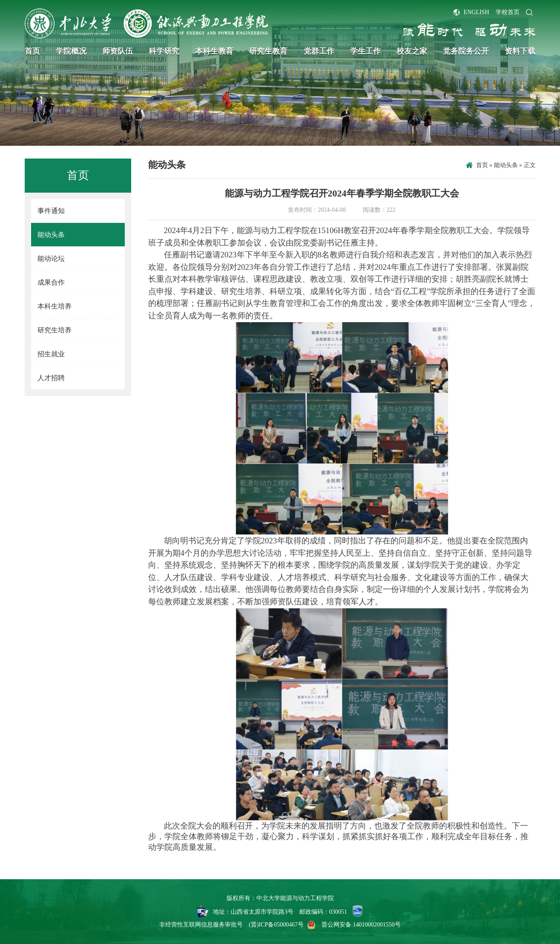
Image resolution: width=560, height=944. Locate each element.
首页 (32, 51)
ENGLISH (477, 12)
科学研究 (164, 51)
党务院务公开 (466, 51)
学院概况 (71, 51)
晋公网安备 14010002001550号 (361, 925)
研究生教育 (268, 51)
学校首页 (508, 12)
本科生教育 (214, 51)
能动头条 (506, 165)
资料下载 (520, 51)
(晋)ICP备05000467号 (276, 925)
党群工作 (319, 51)
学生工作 (365, 51)
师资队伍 (118, 51)
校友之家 (412, 51)
